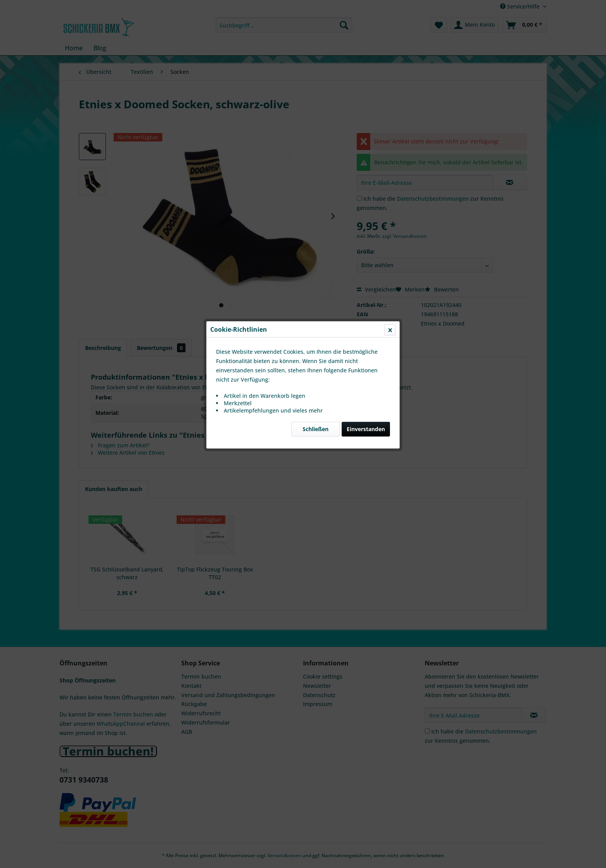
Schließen (316, 183)
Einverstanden (366, 183)
